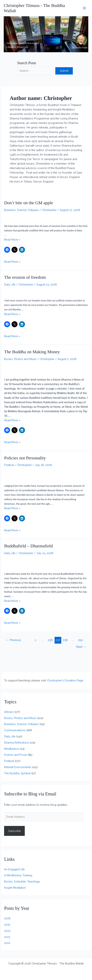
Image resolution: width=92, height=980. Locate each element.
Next (81, 647)
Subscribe (15, 831)
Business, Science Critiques (21, 210)
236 (50, 640)
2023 (7, 937)
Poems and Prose (16, 755)
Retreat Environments (18, 767)
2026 (7, 918)
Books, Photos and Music (20, 359)
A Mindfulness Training (18, 875)
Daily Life (10, 284)
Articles (9, 712)
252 (81, 640)
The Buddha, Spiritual (17, 773)
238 (65, 640)
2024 (7, 931)
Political (9, 465)
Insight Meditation (15, 888)
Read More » (12, 240)
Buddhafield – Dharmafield (28, 546)
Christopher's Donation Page (65, 680)
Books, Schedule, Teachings (22, 881)
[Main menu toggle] (84, 8)
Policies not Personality (25, 458)
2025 (7, 924)
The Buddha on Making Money (32, 352)
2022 (7, 943)
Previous (13, 640)
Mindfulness (12, 749)
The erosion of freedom (25, 277)
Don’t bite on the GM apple (28, 203)
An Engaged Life (14, 869)
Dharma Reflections (16, 743)
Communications (15, 730)
